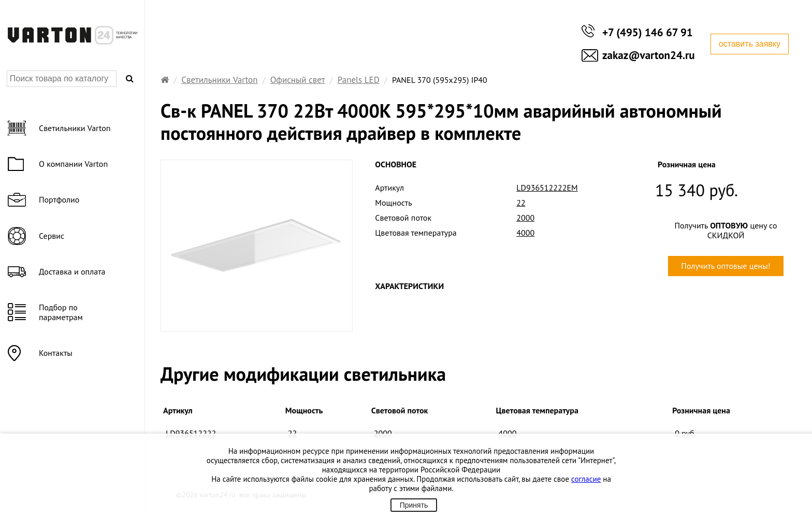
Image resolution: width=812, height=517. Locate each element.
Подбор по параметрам (61, 312)
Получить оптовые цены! (726, 266)
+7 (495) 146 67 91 (648, 32)
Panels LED (359, 80)
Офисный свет (298, 80)
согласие (586, 479)
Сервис (52, 236)
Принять (414, 505)
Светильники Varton (219, 80)
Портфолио (59, 199)
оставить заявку (750, 44)
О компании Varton (73, 164)
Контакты (56, 353)
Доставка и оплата (72, 271)
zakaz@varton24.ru (649, 55)
